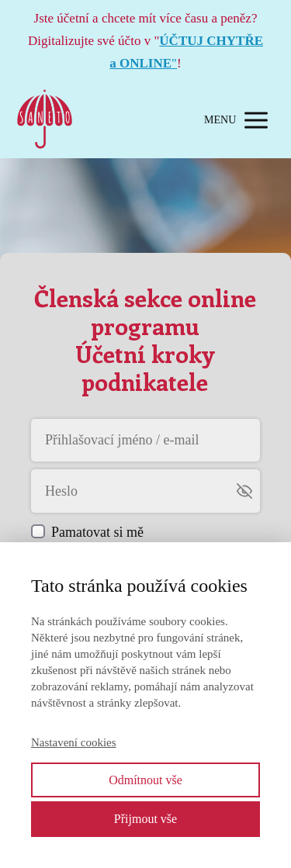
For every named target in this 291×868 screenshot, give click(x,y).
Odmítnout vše (145, 780)
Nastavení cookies (74, 742)
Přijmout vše (145, 819)
